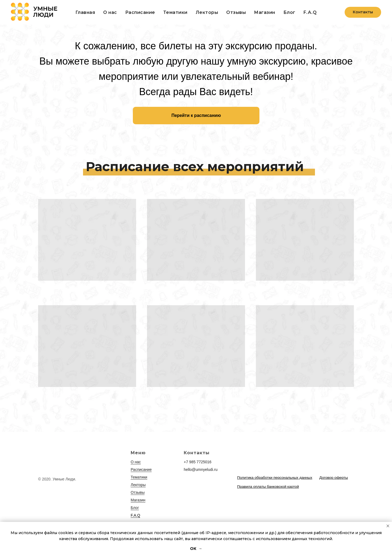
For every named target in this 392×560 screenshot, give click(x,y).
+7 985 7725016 (198, 462)
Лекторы (207, 12)
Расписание (140, 12)
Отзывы (236, 12)
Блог (289, 12)
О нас (110, 12)
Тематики (175, 12)
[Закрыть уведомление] (388, 526)
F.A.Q (310, 12)
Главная (85, 12)
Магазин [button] (265, 12)
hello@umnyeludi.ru (201, 470)
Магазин (138, 500)
